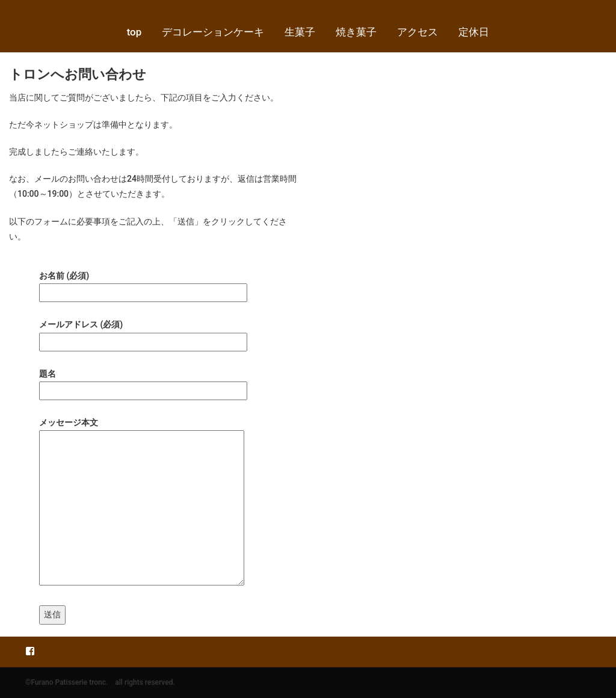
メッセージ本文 (142, 502)
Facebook (30, 650)
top (134, 32)
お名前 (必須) (143, 284)
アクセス (417, 32)
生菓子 (300, 32)
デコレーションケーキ (213, 32)
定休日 (474, 32)
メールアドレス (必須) (143, 333)
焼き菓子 (356, 32)
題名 (143, 382)
